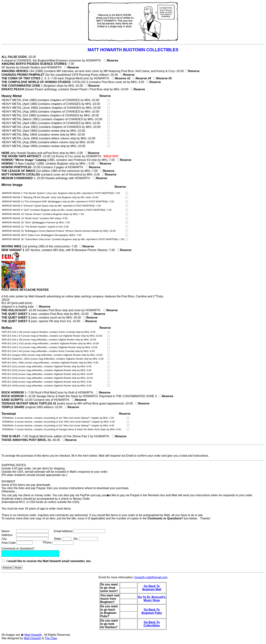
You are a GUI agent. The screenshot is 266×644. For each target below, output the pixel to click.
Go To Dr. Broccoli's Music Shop (152, 600)
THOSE (6, 440)
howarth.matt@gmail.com (151, 578)
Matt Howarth (33, 636)
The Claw (51, 639)
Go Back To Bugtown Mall (152, 589)
